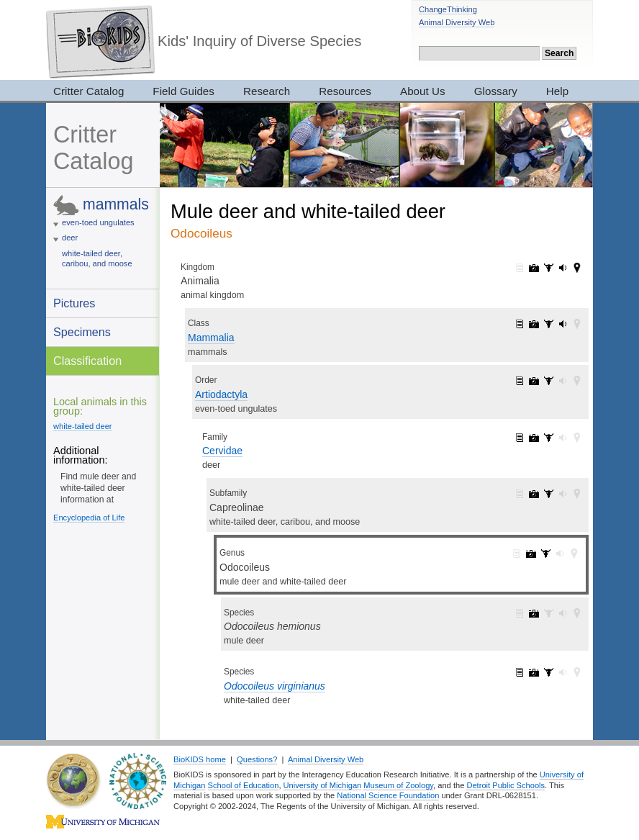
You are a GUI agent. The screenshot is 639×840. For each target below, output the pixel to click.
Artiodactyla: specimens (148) (548, 381)
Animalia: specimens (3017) (548, 268)
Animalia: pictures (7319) (534, 268)
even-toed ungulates (98, 222)
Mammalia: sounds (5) (563, 324)
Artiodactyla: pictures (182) (534, 381)
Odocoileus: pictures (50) (531, 554)
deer (70, 238)
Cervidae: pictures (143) (534, 438)
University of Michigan (323, 785)
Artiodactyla (221, 394)
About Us (423, 91)
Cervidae (222, 451)
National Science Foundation (388, 795)
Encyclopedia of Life (89, 518)
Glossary (496, 91)
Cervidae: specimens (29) (548, 438)
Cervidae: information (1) (520, 438)
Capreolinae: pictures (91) (534, 494)
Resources (345, 91)
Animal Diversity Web (457, 22)
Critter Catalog (89, 91)
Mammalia (211, 338)
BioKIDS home (200, 759)
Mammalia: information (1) (520, 324)
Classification (87, 361)
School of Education (244, 785)
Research (267, 91)
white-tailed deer (83, 426)
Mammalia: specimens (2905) (548, 324)
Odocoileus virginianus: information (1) (520, 672)
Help (557, 91)
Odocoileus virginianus (275, 686)
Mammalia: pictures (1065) (534, 324)
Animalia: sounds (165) (563, 268)
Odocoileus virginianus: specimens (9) (548, 672)
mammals (116, 204)
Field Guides (183, 91)
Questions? (257, 759)
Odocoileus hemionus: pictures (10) (534, 613)
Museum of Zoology (398, 785)
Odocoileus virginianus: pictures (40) (534, 672)
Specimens (82, 332)
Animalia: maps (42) (577, 268)
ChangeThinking (448, 9)
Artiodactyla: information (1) (520, 381)
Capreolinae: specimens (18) (548, 494)
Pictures (74, 303)
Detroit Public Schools (506, 785)
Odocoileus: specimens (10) (545, 554)
